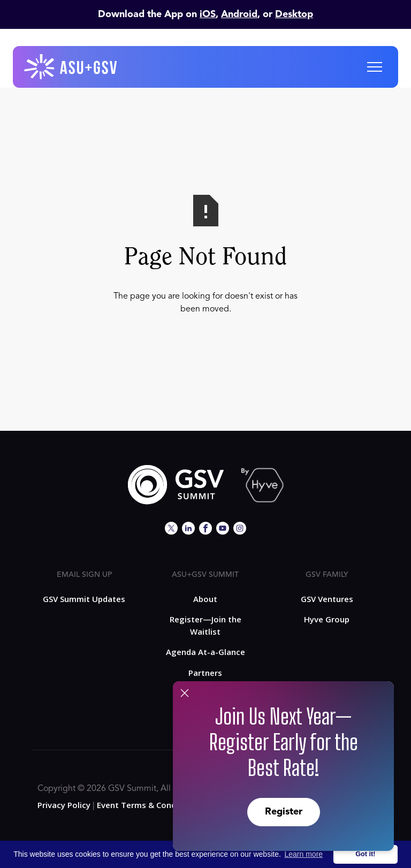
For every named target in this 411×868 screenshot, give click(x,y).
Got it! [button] (365, 854)
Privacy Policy (64, 805)
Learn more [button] (304, 854)
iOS (208, 14)
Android (239, 14)
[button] (375, 67)
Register (284, 812)
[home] (71, 67)
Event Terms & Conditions (148, 805)
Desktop (294, 14)
